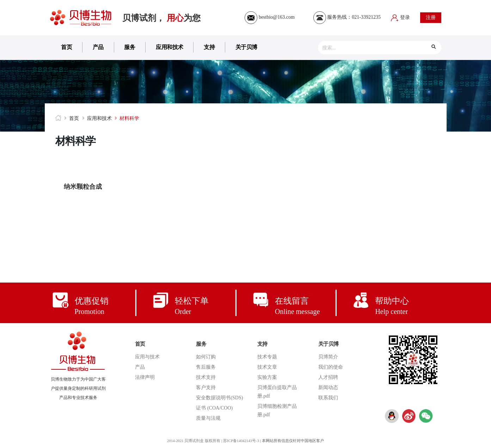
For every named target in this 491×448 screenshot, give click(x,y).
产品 (98, 47)
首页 (66, 47)
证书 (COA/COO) (214, 408)
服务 (130, 47)
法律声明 (145, 377)
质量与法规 (208, 418)
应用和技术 (170, 47)
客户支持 (206, 388)
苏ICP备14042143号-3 (242, 441)
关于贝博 (246, 47)
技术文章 (267, 367)
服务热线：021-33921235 (347, 17)
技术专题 (267, 357)
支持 (209, 47)
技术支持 (206, 377)
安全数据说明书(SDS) (219, 398)
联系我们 (328, 398)
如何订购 (206, 357)
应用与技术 (147, 357)
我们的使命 (331, 367)
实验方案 (267, 377)
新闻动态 (328, 388)
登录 (400, 17)
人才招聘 (328, 377)
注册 (431, 17)
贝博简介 (328, 357)
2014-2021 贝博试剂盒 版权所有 (193, 441)
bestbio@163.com (269, 17)
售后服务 (206, 367)
